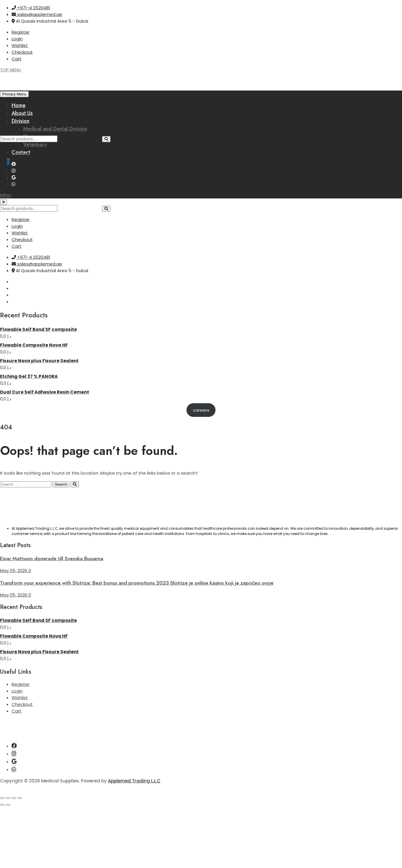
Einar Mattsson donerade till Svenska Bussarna (52, 558)
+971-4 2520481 (31, 8)
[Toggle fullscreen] (8, 798)
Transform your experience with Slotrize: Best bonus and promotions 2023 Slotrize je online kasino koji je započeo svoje (137, 583)
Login (17, 39)
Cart (17, 59)
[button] (6, 195)
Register (21, 32)
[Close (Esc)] (20, 798)
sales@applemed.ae (37, 14)
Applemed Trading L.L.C (134, 781)
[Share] (14, 798)
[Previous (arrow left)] (2, 805)
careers (201, 410)
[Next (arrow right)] (8, 805)
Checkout (22, 52)
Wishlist (20, 45)
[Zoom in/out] (2, 798)
